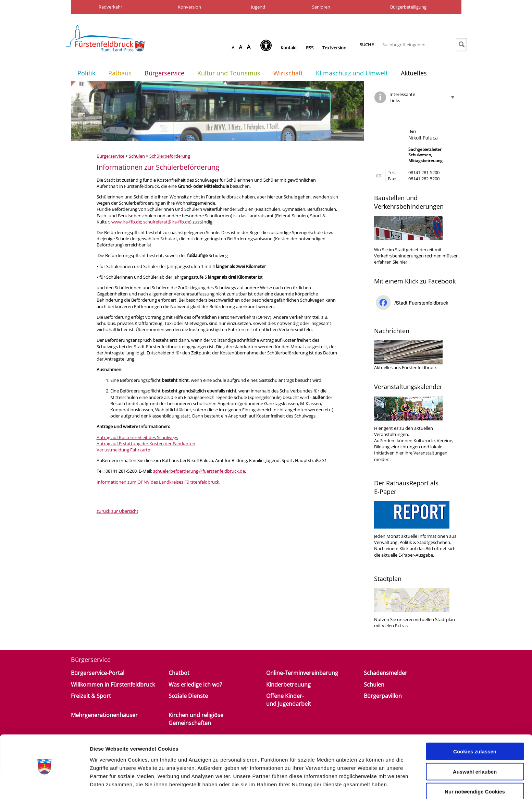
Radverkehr (110, 7)
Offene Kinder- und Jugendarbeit (289, 700)
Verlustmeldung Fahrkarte (123, 450)
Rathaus (120, 73)
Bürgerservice (164, 73)
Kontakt (289, 48)
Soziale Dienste (188, 696)
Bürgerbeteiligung (408, 7)
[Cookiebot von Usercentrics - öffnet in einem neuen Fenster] (44, 786)
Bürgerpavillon (383, 696)
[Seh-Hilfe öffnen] (268, 48)
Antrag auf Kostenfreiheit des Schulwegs (137, 437)
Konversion (189, 7)
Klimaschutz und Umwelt (352, 73)
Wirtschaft (288, 73)
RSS (310, 48)
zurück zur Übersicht (117, 511)
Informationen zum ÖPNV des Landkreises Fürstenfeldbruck (158, 482)
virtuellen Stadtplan (435, 619)
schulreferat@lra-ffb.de (167, 222)
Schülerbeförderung (170, 156)
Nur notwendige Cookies (475, 771)
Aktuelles (414, 73)
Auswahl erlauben (475, 751)
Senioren (321, 7)
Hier (378, 428)
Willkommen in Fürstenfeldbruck (113, 685)
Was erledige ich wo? (195, 685)
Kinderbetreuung (288, 685)
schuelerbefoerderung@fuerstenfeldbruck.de (199, 471)
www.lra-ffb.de (126, 222)
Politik (86, 73)
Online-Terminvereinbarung (302, 673)
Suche (367, 45)
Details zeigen (364, 785)
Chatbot (179, 673)
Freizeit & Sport (91, 696)
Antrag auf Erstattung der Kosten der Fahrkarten (146, 444)
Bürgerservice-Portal (98, 673)
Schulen (137, 156)
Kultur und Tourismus (229, 73)
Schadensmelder (386, 673)
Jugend (258, 7)
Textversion (334, 48)
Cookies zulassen (475, 731)
